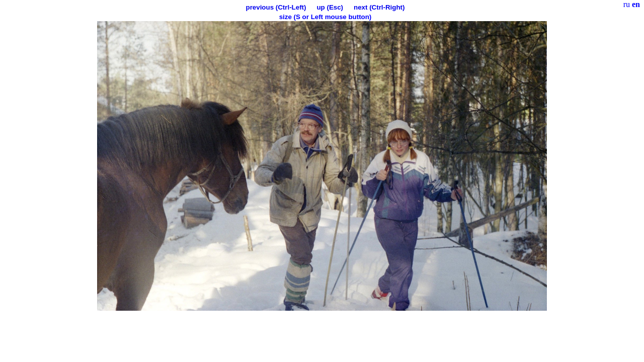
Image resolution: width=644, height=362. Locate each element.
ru (627, 4)
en (636, 4)
